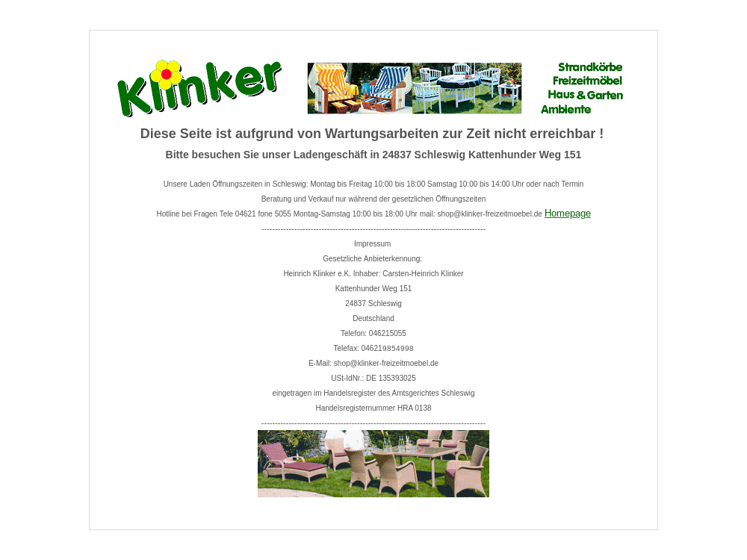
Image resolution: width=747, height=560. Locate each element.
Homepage (568, 213)
